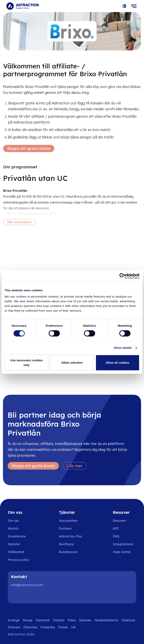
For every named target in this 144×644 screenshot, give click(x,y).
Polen (72, 620)
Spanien (85, 620)
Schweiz (14, 627)
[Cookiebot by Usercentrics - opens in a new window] (122, 276)
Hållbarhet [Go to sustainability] (16, 552)
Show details (123, 348)
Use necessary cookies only (27, 363)
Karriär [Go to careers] (13, 528)
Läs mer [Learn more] (75, 466)
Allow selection (72, 363)
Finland (59, 620)
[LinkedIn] (16, 596)
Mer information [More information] (19, 222)
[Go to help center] (124, 552)
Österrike (30, 627)
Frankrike (48, 627)
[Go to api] (124, 528)
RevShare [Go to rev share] (66, 544)
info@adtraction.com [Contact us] (27, 585)
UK (73, 627)
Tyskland (128, 620)
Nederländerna (106, 620)
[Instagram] (28, 596)
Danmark (43, 620)
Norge (28, 620)
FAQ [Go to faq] (116, 536)
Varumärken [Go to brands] (68, 521)
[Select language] (124, 6)
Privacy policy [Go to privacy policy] (18, 560)
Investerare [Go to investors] (17, 536)
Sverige (14, 620)
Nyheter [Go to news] (14, 544)
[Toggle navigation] (134, 6)
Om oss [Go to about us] (13, 521)
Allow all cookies (117, 363)
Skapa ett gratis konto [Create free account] (29, 148)
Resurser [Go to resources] (119, 521)
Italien (63, 627)
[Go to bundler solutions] (71, 552)
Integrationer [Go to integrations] (123, 544)
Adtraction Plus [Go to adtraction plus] (70, 536)
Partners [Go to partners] (65, 528)
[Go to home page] (22, 6)
